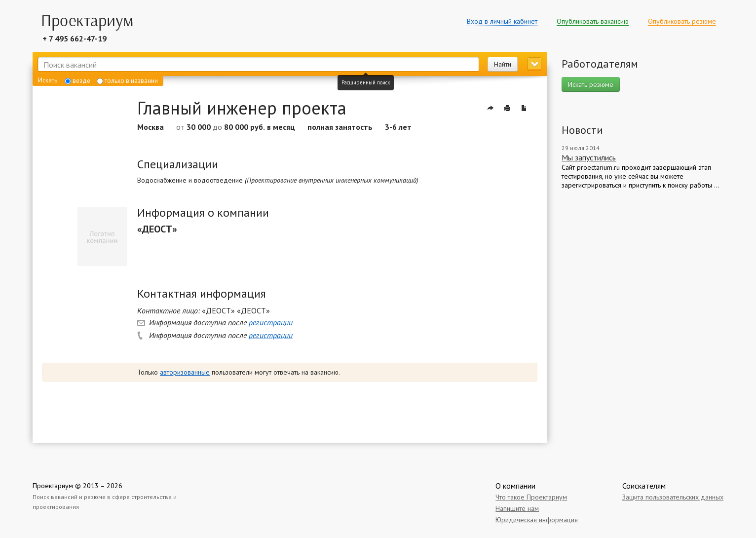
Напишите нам (517, 508)
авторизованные (185, 372)
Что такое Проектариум (531, 497)
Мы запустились (589, 157)
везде (77, 81)
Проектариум (53, 486)
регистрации (271, 322)
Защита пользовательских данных (673, 497)
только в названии (127, 81)
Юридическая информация (537, 520)
